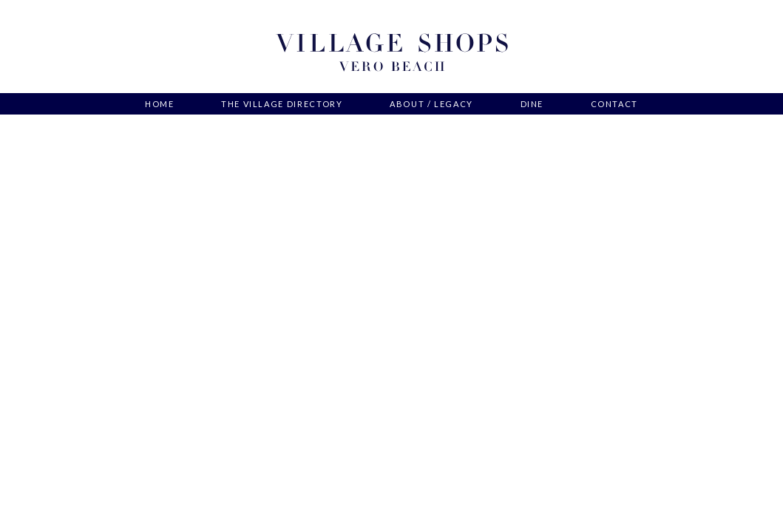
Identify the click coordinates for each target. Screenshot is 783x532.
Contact (615, 104)
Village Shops (392, 53)
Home (160, 104)
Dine (532, 104)
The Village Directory (282, 104)
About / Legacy (431, 104)
